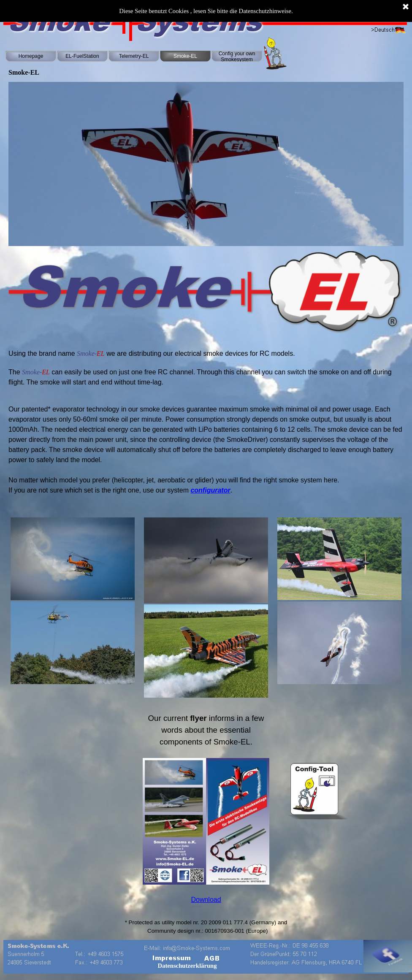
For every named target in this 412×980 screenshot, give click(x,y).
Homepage (31, 56)
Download (206, 900)
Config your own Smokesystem (237, 57)
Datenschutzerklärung (187, 966)
